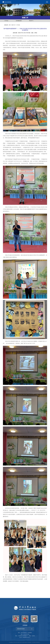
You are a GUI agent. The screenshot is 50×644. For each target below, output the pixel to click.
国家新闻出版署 (21, 629)
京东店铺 (16, 619)
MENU (47, 2)
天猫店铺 (25, 619)
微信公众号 (34, 619)
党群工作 (13, 25)
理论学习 (31, 21)
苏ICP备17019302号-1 (36, 642)
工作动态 (6, 21)
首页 (10, 25)
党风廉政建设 (19, 21)
